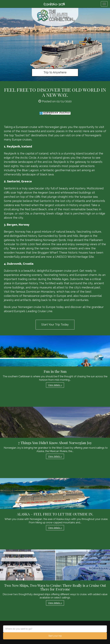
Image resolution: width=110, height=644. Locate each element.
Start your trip (55, 636)
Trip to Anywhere (55, 72)
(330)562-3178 (54, 4)
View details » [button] (55, 385)
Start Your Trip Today (55, 324)
